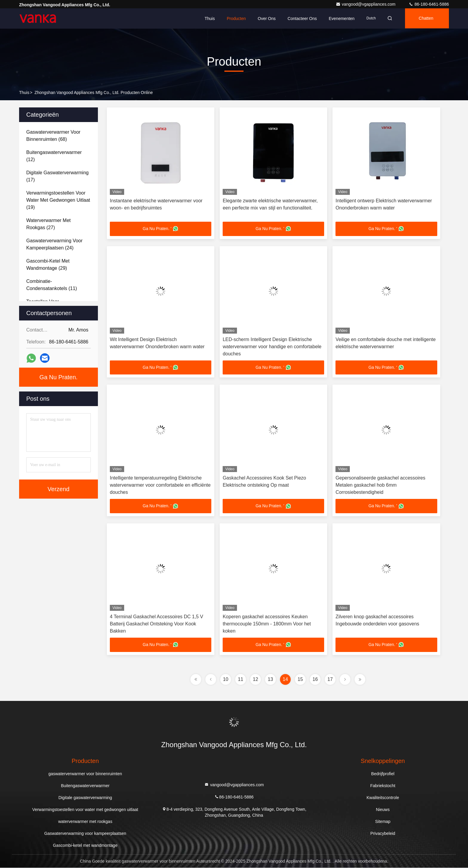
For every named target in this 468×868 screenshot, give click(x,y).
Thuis (208, 18)
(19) (58, 200)
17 (330, 680)
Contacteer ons (300, 18)
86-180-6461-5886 (429, 4)
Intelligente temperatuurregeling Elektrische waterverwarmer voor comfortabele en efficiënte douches (160, 485)
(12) (54, 156)
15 (300, 680)
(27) (49, 224)
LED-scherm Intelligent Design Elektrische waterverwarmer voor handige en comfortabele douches (272, 347)
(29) (48, 265)
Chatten (425, 18)
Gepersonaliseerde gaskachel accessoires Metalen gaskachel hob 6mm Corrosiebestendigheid (380, 485)
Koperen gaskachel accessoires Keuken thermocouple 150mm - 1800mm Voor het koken (267, 624)
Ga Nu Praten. (59, 377)
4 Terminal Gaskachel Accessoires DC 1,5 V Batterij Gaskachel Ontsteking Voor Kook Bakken (157, 624)
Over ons (265, 18)
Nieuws (383, 810)
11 (241, 680)
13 (270, 680)
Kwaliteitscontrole (383, 798)
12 (255, 680)
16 (315, 680)
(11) (52, 285)
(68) (53, 136)
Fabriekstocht (383, 786)
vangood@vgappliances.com (366, 4)
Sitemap (383, 822)
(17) (57, 176)
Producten (234, 18)
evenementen (340, 18)
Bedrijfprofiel (383, 774)
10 (226, 680)
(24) (54, 244)
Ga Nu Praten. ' (161, 229)
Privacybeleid (383, 834)
